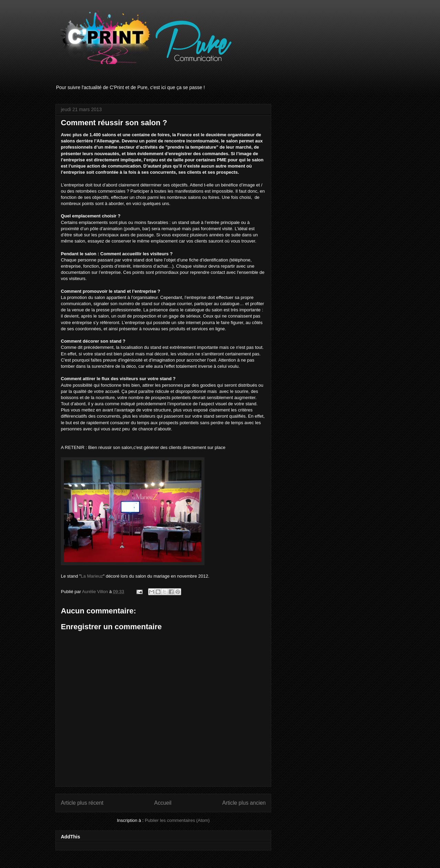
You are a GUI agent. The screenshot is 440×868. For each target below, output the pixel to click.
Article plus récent (82, 803)
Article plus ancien (244, 803)
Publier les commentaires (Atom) (177, 820)
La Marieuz (92, 576)
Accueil (163, 803)
